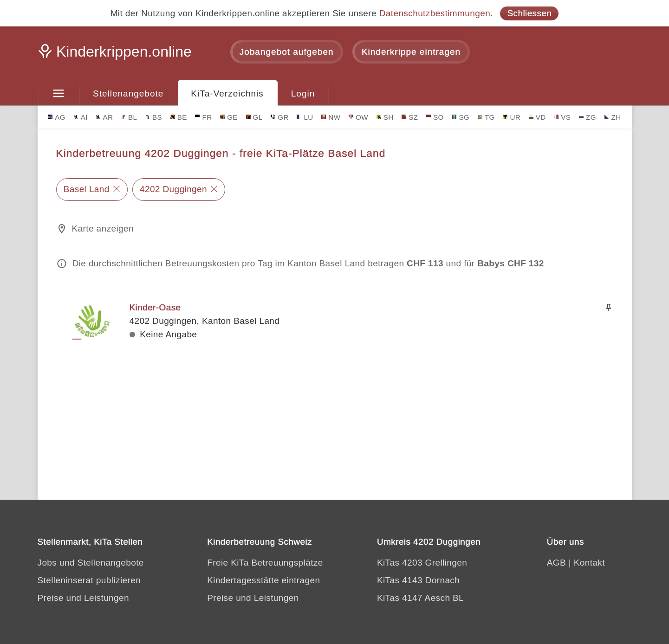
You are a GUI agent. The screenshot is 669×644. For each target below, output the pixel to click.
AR (104, 117)
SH (385, 117)
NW (331, 117)
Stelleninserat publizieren (89, 580)
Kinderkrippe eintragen (411, 52)
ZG (588, 117)
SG (461, 117)
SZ (410, 117)
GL (254, 117)
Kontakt (589, 563)
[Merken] (609, 308)
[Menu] (59, 94)
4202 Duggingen (173, 189)
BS (154, 117)
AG (57, 117)
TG (486, 117)
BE (179, 117)
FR (203, 117)
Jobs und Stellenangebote (91, 563)
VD (537, 117)
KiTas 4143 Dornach (418, 580)
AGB (556, 563)
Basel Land (87, 189)
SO (435, 117)
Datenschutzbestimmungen (435, 13)
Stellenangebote (128, 93)
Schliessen (529, 13)
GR (280, 117)
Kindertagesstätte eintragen (263, 580)
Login (303, 93)
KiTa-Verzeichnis (227, 93)
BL (129, 117)
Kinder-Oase (155, 307)
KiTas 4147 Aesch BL (420, 598)
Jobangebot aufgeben (287, 52)
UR (512, 117)
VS (562, 117)
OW (358, 117)
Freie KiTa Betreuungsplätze (265, 563)
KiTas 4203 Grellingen (422, 563)
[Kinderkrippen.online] (117, 54)
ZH (613, 117)
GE (229, 117)
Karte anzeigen (103, 229)
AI (81, 117)
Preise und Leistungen (83, 598)
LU (305, 117)
